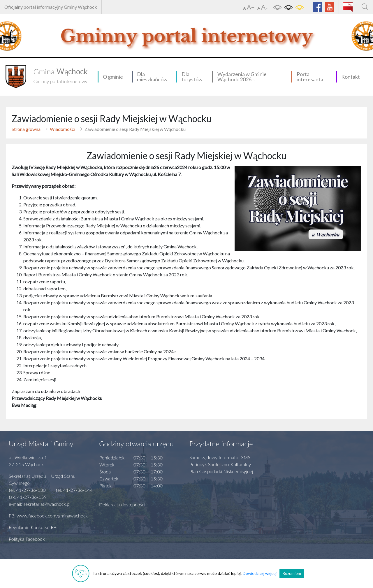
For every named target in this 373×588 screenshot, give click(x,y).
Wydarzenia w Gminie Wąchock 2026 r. (242, 77)
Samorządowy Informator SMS (220, 457)
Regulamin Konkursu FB (33, 527)
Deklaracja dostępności (122, 504)
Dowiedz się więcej (260, 573)
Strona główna (26, 129)
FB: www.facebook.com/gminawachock (48, 516)
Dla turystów (192, 77)
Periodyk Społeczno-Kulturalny (220, 464)
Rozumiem (292, 573)
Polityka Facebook (27, 539)
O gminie (113, 77)
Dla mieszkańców (152, 77)
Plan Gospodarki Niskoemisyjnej (221, 471)
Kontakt (351, 77)
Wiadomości (63, 129)
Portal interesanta (310, 77)
